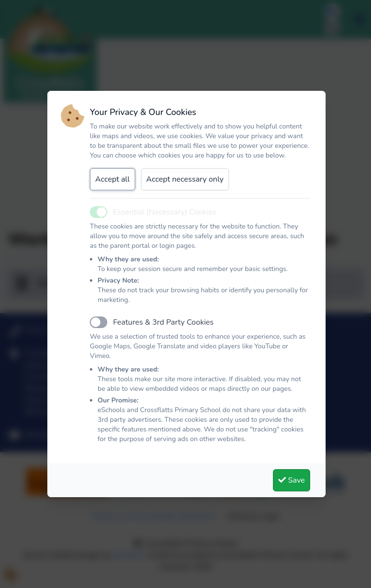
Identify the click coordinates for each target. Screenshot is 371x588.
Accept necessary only (185, 179)
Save (292, 480)
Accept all (113, 179)
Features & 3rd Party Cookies (163, 322)
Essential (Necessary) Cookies (165, 212)
